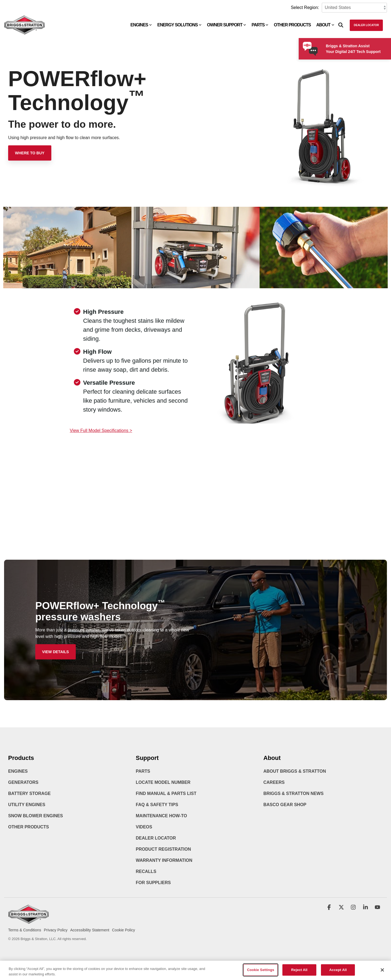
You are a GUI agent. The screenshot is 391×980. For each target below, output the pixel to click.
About (325, 25)
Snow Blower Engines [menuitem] (36, 816)
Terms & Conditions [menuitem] (25, 930)
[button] (330, 908)
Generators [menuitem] (23, 782)
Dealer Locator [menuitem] (156, 838)
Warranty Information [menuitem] (164, 860)
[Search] (341, 25)
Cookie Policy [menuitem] (123, 930)
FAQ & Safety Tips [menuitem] (157, 805)
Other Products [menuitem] (29, 827)
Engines (141, 25)
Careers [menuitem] (274, 782)
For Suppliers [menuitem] (153, 883)
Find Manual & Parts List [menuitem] (166, 793)
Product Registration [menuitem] (163, 849)
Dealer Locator (366, 25)
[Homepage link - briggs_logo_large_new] (29, 921)
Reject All (299, 974)
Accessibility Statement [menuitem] (90, 930)
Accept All (338, 974)
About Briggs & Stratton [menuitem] (295, 771)
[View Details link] (56, 652)
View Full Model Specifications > (101, 430)
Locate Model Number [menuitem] (163, 782)
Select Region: (305, 7)
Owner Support (226, 25)
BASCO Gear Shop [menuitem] (285, 805)
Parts (260, 25)
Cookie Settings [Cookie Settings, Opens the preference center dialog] (261, 974)
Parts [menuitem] (143, 771)
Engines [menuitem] (18, 771)
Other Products (292, 25)
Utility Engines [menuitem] (27, 805)
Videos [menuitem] (144, 827)
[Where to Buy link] (30, 153)
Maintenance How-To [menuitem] (161, 816)
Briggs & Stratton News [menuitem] (294, 793)
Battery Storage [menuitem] (29, 793)
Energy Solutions (179, 25)
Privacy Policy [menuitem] (56, 930)
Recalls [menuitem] (146, 871)
